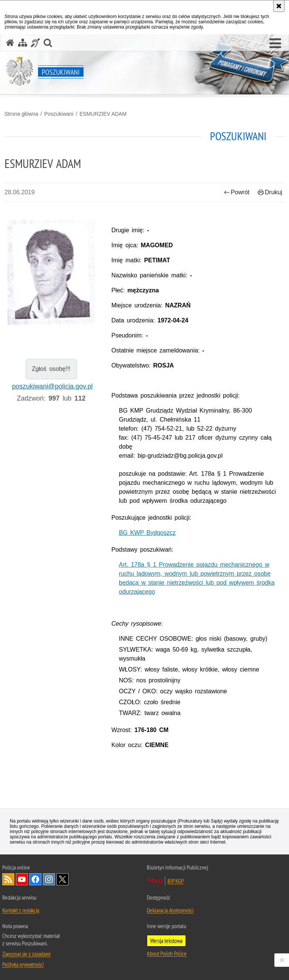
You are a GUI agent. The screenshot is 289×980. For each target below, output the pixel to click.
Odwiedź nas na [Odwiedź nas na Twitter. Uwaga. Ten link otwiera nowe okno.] (62, 879)
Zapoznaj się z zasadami (26, 954)
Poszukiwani (59, 114)
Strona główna (21, 114)
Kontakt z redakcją (21, 910)
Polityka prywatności (23, 964)
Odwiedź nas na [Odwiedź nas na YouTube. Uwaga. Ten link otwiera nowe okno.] (22, 879)
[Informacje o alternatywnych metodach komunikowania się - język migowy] (35, 43)
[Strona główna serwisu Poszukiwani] (10, 43)
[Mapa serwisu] (23, 43)
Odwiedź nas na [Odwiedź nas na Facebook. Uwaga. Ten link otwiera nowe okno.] (35, 879)
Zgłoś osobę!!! (51, 369)
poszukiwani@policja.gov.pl (52, 386)
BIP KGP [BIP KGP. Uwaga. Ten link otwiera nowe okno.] (176, 881)
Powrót (237, 192)
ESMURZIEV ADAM (103, 114)
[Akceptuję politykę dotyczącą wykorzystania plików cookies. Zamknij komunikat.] (279, 6)
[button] (275, 44)
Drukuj (270, 192)
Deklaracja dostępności (170, 910)
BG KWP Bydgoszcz (147, 533)
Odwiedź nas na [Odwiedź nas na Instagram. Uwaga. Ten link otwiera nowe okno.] (49, 879)
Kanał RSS (8, 879)
